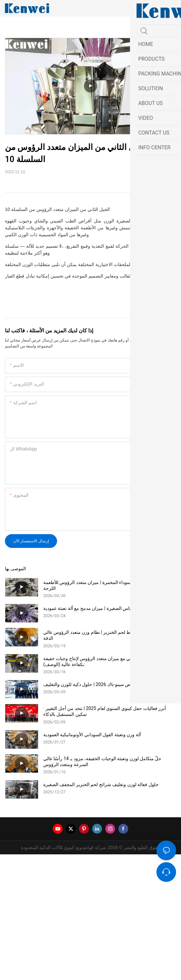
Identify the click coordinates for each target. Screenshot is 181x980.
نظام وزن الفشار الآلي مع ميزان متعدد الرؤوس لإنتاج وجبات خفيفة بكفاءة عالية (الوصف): (106, 661)
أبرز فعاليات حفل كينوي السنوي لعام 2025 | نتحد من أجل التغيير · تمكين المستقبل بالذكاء (105, 711)
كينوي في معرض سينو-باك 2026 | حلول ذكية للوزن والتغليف (100, 684)
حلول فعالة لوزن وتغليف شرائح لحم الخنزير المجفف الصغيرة (101, 784)
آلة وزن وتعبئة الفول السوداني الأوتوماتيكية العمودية (92, 735)
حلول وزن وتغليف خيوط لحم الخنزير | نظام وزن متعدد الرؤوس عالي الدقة (108, 635)
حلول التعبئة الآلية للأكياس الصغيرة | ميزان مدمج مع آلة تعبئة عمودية (107, 608)
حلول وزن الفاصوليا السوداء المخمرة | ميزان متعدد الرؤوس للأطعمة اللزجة (107, 585)
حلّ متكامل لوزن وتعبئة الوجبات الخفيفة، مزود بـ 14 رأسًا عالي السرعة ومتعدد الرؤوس (102, 761)
